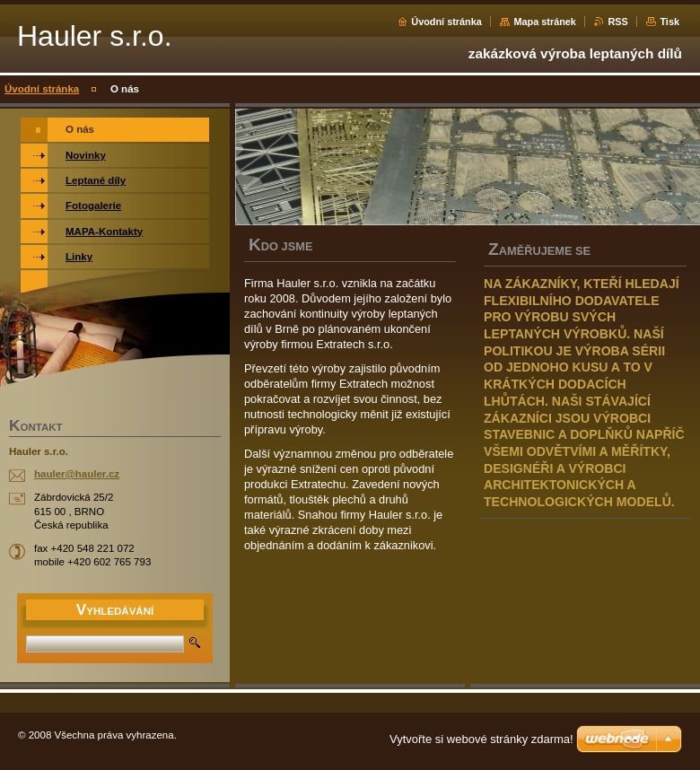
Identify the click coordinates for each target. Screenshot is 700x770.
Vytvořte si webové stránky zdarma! (481, 739)
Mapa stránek (545, 22)
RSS (617, 22)
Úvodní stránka (446, 22)
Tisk (669, 22)
